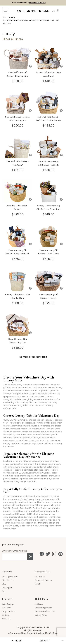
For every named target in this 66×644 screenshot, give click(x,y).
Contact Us (40, 576)
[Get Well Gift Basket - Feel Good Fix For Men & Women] (48, 102)
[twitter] (48, 554)
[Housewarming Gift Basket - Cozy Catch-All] (18, 235)
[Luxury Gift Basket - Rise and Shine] (48, 57)
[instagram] (54, 554)
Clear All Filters (13, 39)
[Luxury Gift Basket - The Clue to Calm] (18, 280)
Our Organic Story (10, 576)
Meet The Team (9, 580)
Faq (4, 591)
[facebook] (42, 554)
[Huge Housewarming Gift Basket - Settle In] (48, 146)
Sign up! (30, 556)
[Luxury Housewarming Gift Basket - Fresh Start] (48, 191)
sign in (38, 584)
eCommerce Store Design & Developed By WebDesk (33, 633)
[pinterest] (60, 554)
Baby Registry (8, 604)
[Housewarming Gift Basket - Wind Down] (48, 235)
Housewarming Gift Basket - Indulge (49, 296)
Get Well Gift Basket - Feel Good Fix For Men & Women (49, 120)
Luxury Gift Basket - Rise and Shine (48, 74)
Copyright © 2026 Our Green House (33, 628)
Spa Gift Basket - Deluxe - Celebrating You (17, 118)
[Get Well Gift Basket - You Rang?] (18, 146)
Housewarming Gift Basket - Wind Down (48, 252)
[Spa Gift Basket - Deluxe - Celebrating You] (18, 102)
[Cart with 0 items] (62, 11)
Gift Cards (6, 608)
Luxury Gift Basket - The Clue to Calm (17, 296)
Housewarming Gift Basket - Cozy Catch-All (18, 252)
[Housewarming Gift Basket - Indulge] (48, 280)
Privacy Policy (41, 615)
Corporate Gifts (9, 611)
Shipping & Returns (43, 580)
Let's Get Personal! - (28, 3)
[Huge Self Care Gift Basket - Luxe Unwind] (18, 57)
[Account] (53, 11)
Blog (4, 584)
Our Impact (7, 588)
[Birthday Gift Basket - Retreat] (18, 191)
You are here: (9, 17)
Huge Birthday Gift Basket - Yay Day (18, 341)
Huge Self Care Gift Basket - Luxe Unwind (18, 74)
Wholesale (6, 619)
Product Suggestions (44, 608)
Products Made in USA (45, 611)
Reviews (5, 615)
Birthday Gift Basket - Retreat (18, 207)
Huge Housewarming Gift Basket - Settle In (49, 163)
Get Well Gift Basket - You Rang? (18, 163)
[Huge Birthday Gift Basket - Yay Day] (18, 324)
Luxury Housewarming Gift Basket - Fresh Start (48, 207)
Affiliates (39, 604)
